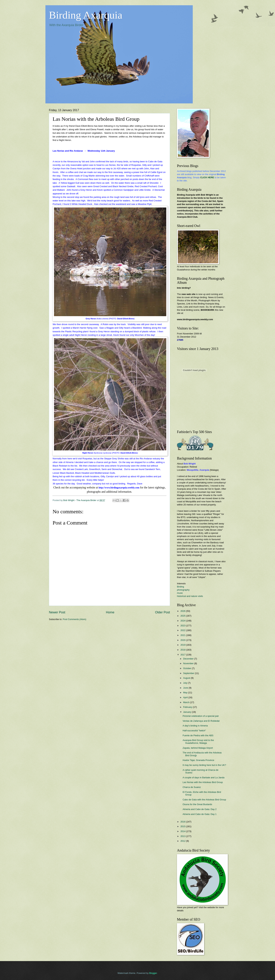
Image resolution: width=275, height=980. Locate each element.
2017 (183, 655)
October (187, 668)
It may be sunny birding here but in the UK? (204, 765)
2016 (183, 822)
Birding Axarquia (86, 15)
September (189, 673)
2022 (183, 630)
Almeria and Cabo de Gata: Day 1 (199, 814)
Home (110, 612)
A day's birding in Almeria (195, 726)
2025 (183, 616)
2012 (183, 841)
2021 (183, 635)
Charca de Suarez (192, 787)
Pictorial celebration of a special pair (201, 716)
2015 (183, 826)
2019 (183, 645)
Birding (180, 587)
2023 (183, 626)
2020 (183, 640)
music (180, 593)
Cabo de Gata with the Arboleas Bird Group (204, 800)
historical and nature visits (190, 596)
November (189, 663)
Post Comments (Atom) (75, 619)
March (187, 702)
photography (183, 590)
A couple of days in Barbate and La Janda (203, 777)
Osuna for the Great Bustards (197, 804)
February (188, 707)
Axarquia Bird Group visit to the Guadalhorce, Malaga (198, 741)
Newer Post (57, 612)
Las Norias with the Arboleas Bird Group (203, 782)
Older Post (162, 612)
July (185, 683)
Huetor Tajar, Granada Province (198, 760)
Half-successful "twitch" (194, 731)
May (186, 693)
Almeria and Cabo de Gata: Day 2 (199, 809)
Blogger (153, 973)
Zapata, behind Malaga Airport (198, 748)
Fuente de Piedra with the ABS (198, 735)
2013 (183, 836)
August (187, 678)
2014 (183, 831)
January (187, 712)
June (186, 688)
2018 (183, 650)
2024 (183, 621)
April (186, 697)
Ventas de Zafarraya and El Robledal (201, 721)
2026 (183, 611)
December (189, 659)
